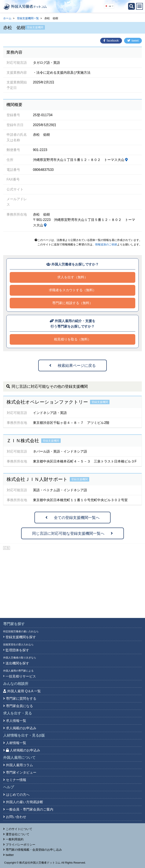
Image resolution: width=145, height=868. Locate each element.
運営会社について (18, 834)
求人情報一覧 (16, 721)
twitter (10, 855)
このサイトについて (19, 829)
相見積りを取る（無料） (72, 339)
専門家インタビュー (21, 772)
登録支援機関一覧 (28, 18)
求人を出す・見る (18, 713)
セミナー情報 (16, 780)
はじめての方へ (18, 795)
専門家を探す (14, 624)
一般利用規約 (15, 839)
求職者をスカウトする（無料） (72, 290)
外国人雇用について (19, 758)
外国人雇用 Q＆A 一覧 (24, 691)
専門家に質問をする (21, 699)
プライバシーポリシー (21, 845)
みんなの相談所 (16, 684)
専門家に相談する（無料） (72, 303)
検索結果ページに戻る (72, 366)
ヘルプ (9, 787)
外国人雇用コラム (19, 765)
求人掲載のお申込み (21, 728)
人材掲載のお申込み (23, 750)
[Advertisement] (72, 582)
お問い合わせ (16, 817)
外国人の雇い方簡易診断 (25, 802)
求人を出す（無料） (72, 277)
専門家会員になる (19, 706)
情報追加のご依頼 (106, 244)
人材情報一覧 (16, 743)
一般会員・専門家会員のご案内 (30, 809)
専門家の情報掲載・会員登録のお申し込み (34, 850)
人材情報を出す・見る (24, 735)
